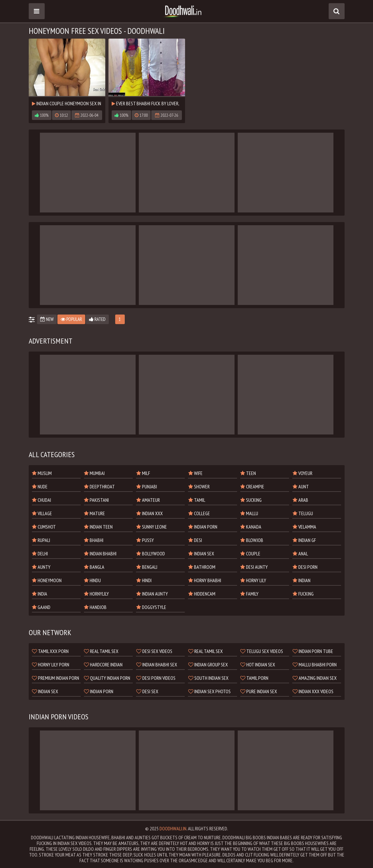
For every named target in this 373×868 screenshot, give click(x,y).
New (47, 319)
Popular (71, 319)
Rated (97, 319)
